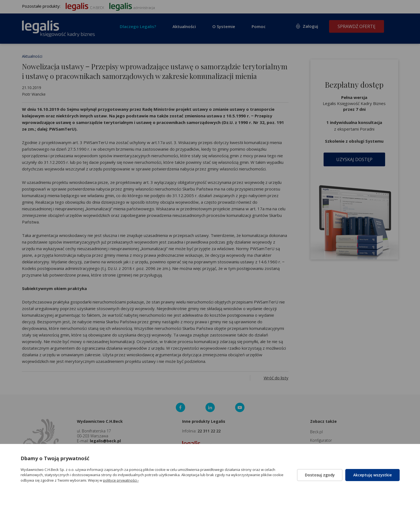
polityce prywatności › (121, 480)
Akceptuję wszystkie (372, 475)
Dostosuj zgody (319, 475)
